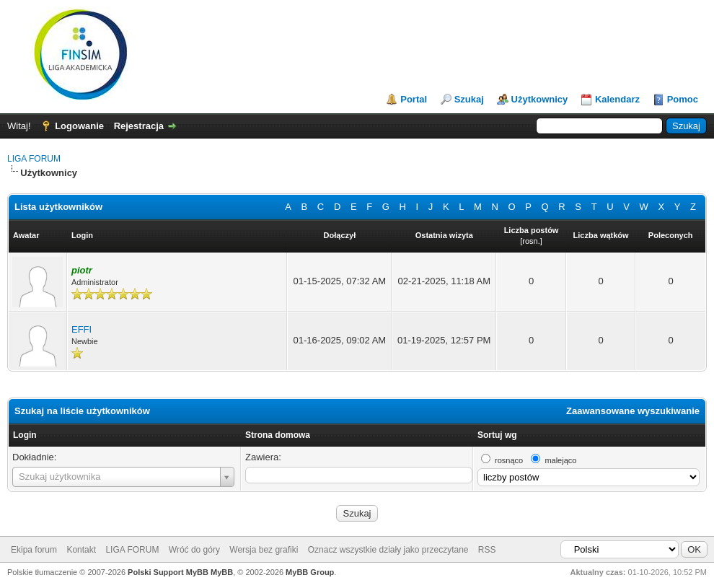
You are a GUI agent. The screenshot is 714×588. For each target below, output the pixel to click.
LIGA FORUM (34, 159)
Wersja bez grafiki (264, 550)
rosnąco (509, 460)
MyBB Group (310, 572)
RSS (487, 550)
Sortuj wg (497, 435)
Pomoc (683, 99)
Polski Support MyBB (168, 572)
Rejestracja (139, 126)
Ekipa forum (34, 550)
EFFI (81, 329)
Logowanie (79, 126)
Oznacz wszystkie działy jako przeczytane (388, 550)
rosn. (531, 241)
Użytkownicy (540, 99)
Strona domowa (278, 435)
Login (25, 435)
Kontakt (81, 550)
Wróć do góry (194, 550)
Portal (414, 99)
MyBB (222, 572)
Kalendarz (617, 99)
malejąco (560, 460)
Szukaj (469, 99)
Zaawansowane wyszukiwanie (633, 411)
